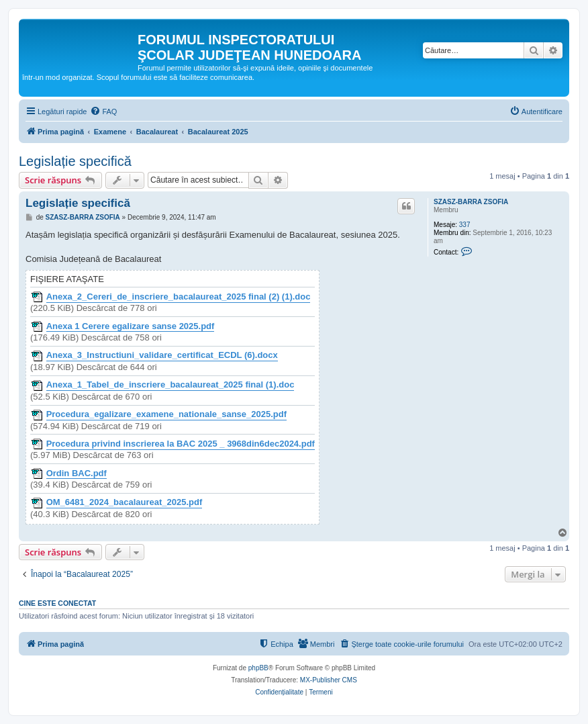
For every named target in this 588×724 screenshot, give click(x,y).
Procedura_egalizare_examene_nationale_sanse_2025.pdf (166, 414)
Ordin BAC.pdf (77, 473)
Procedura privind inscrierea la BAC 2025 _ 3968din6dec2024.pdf (181, 444)
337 (465, 225)
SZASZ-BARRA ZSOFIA (471, 202)
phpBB (258, 668)
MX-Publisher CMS (329, 680)
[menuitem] (103, 111)
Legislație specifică (75, 161)
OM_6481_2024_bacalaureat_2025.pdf (125, 502)
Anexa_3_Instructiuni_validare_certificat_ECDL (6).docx (162, 355)
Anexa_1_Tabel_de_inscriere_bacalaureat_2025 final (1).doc (170, 385)
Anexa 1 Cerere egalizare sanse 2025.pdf (131, 326)
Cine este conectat (57, 603)
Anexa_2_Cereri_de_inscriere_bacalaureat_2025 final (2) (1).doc (179, 297)
